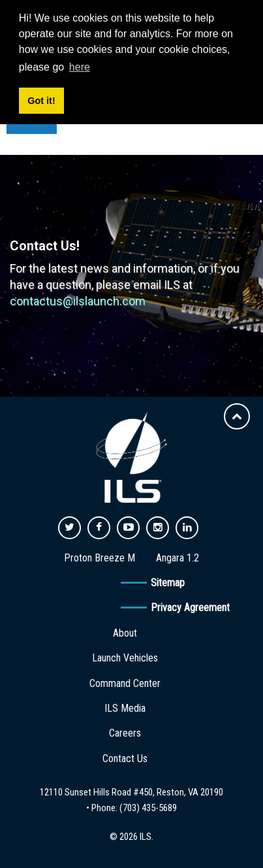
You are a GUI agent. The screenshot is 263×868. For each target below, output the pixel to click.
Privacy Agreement (190, 608)
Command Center (125, 683)
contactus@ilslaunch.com (78, 301)
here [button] (80, 67)
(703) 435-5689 (148, 808)
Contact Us (125, 759)
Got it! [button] (41, 101)
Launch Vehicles (125, 658)
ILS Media (125, 708)
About (125, 633)
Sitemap (168, 583)
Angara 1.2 (178, 558)
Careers (125, 733)
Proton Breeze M (100, 558)
